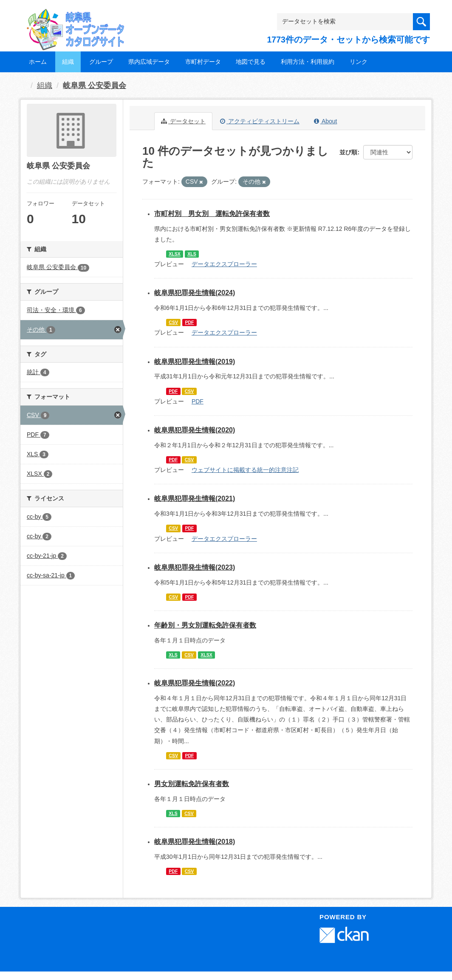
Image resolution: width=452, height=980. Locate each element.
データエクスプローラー (224, 264)
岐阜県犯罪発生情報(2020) (195, 430)
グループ (101, 62)
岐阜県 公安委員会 (95, 85)
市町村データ (203, 62)
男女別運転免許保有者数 (192, 784)
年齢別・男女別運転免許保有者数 (205, 625)
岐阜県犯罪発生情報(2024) (195, 293)
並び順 (348, 152)
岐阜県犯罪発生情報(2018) (195, 842)
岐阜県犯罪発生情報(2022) (195, 683)
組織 (68, 62)
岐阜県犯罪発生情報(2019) (195, 362)
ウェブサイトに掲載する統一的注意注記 (245, 470)
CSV (173, 322)
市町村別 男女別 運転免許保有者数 (212, 214)
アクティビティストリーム (260, 121)
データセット (183, 121)
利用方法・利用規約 (308, 62)
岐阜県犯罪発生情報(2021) (195, 499)
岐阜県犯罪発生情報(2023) (195, 567)
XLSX (174, 254)
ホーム (38, 62)
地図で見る (251, 62)
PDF (189, 322)
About (326, 121)
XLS (192, 254)
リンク (359, 62)
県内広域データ (149, 62)
